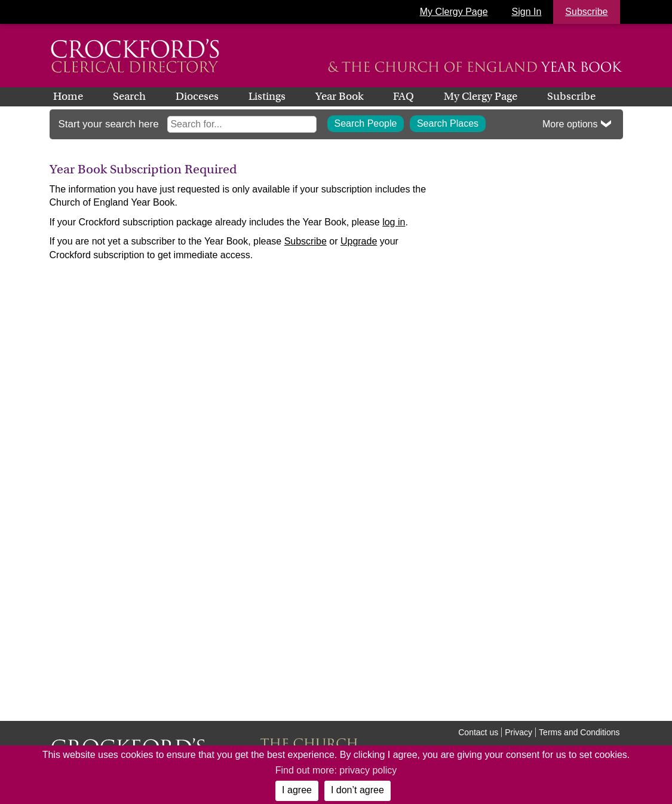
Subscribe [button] (586, 12)
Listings (267, 96)
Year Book (339, 96)
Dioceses (197, 96)
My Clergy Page (454, 12)
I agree (297, 790)
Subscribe (571, 96)
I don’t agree (358, 790)
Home (68, 96)
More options (570, 124)
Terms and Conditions (579, 732)
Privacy (518, 732)
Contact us (478, 732)
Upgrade (359, 241)
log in (394, 222)
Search (129, 96)
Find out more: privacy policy (336, 770)
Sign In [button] (527, 12)
